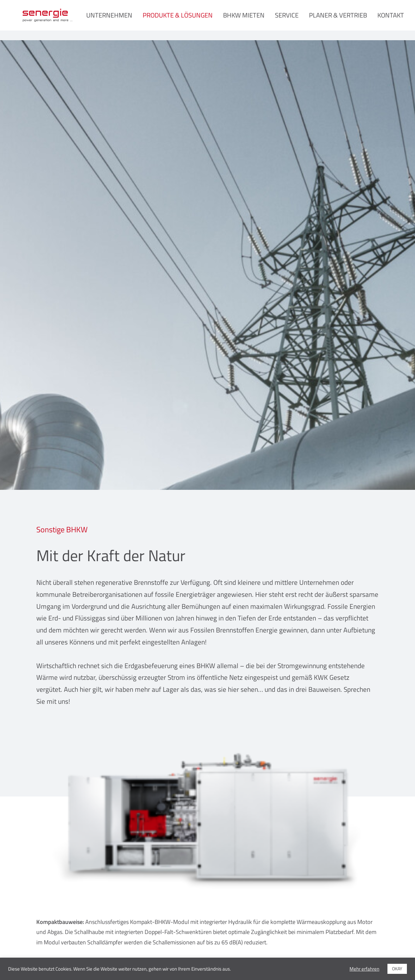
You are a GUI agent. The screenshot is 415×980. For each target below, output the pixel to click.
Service (298, 20)
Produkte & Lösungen (189, 20)
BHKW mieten (255, 20)
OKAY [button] (397, 968)
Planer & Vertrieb (350, 20)
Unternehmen (121, 20)
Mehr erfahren (364, 969)
